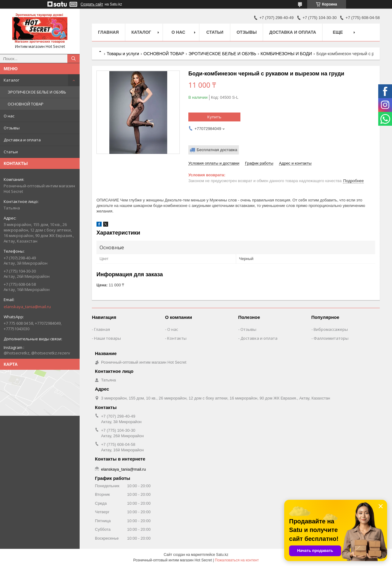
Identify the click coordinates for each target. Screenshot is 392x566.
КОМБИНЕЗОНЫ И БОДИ (286, 54)
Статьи (11, 152)
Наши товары (107, 338)
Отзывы (12, 128)
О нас (9, 116)
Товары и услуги (123, 54)
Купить (214, 117)
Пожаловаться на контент (237, 560)
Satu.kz (222, 555)
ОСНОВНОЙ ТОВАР (26, 104)
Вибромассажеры (331, 329)
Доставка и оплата (22, 140)
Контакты (177, 338)
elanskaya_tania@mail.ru (27, 307)
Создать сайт (92, 4)
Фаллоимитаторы (331, 338)
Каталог (11, 80)
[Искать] (73, 59)
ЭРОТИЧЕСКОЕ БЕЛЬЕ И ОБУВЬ (37, 92)
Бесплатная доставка (217, 150)
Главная (108, 32)
